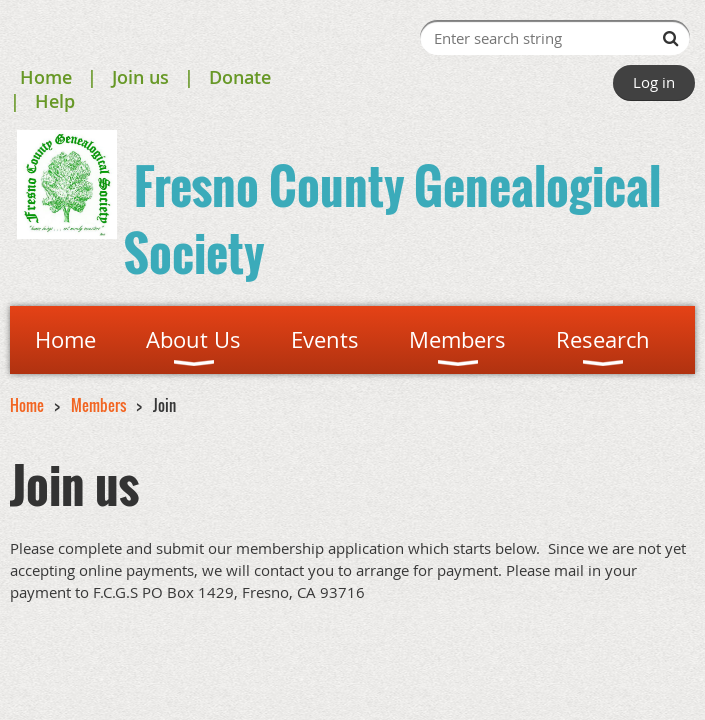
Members (98, 405)
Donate (240, 77)
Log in (654, 82)
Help (55, 101)
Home (46, 77)
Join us (140, 77)
